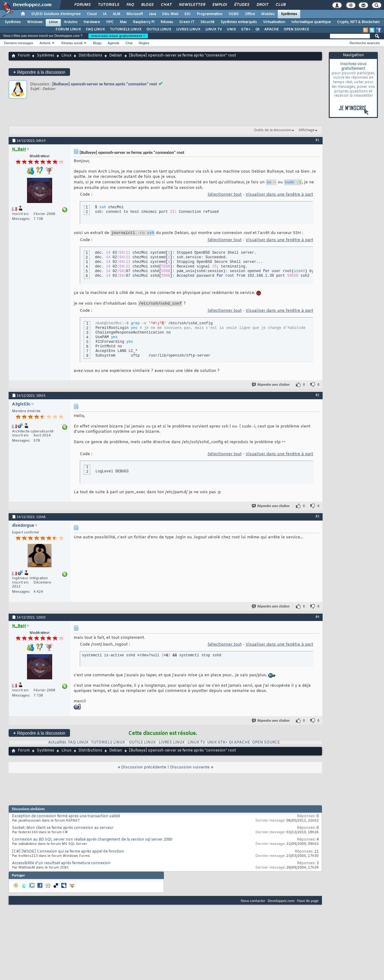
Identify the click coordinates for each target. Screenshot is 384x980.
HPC (110, 22)
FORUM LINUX (68, 29)
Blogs (147, 5)
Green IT (187, 22)
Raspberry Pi (144, 22)
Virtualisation (274, 22)
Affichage (307, 130)
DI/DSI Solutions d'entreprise (56, 14)
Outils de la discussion (273, 130)
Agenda (113, 43)
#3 (317, 519)
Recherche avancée (365, 43)
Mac (123, 22)
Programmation (210, 14)
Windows (35, 22)
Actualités (57, 745)
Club (280, 5)
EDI (188, 14)
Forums (82, 5)
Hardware (92, 22)
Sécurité (208, 22)
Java (152, 14)
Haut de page (308, 903)
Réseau (167, 22)
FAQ (130, 5)
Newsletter (192, 5)
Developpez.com (281, 903)
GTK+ (246, 29)
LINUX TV (214, 29)
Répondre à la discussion (39, 72)
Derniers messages (19, 43)
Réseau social (72, 43)
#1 (317, 140)
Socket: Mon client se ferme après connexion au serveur (63, 831)
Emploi (219, 5)
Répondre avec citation (271, 387)
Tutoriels (108, 5)
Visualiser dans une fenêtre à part (279, 195)
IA (105, 14)
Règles (144, 43)
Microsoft (135, 14)
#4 (317, 619)
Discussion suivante (190, 770)
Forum (24, 56)
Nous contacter (253, 903)
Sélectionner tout (225, 195)
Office (250, 14)
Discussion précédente (144, 770)
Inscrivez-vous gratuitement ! (118, 36)
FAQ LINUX (95, 29)
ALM (116, 14)
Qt (257, 29)
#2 (317, 398)
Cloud (92, 14)
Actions (45, 43)
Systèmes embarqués (239, 22)
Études (241, 5)
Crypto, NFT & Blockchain (358, 22)
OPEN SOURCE (296, 29)
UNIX (231, 29)
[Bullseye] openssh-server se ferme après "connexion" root (105, 84)
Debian (116, 56)
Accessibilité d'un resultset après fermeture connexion (61, 866)
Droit (262, 5)
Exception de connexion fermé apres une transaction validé (66, 819)
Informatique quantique (311, 22)
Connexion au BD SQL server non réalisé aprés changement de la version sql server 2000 (92, 842)
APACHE (272, 29)
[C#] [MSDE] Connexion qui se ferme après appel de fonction (68, 854)
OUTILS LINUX (159, 29)
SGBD (234, 14)
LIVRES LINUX (188, 29)
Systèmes (289, 14)
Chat (166, 5)
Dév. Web (170, 14)
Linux (53, 22)
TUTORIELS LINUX (126, 29)
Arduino (71, 22)
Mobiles (268, 14)
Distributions (90, 56)
